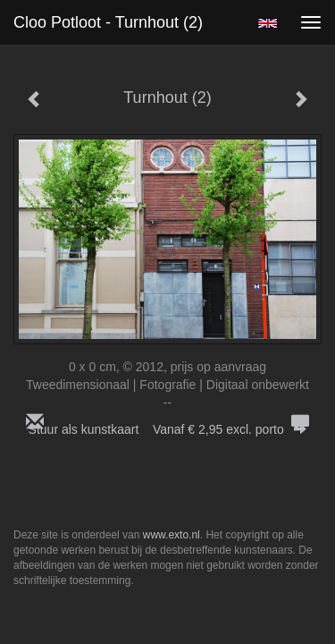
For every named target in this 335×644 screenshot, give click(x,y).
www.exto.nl (172, 535)
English (268, 23)
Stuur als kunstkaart (168, 429)
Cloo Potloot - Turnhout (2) (108, 22)
